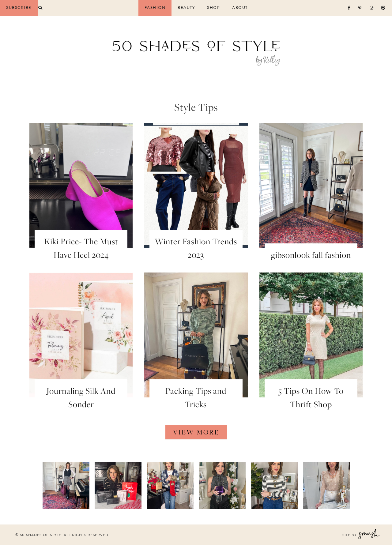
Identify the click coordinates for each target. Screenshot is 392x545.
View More (196, 432)
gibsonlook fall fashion (311, 255)
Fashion (155, 8)
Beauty (186, 8)
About (240, 8)
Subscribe (19, 8)
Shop (213, 8)
